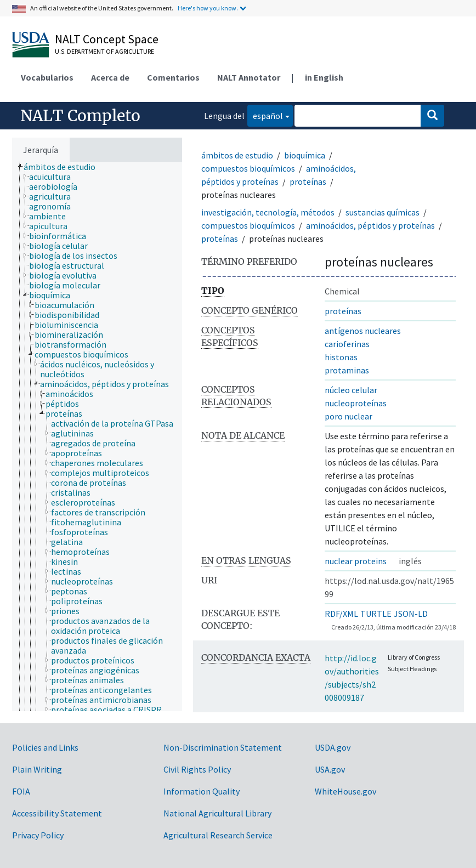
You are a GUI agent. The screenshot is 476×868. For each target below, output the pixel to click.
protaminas (347, 370)
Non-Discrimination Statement (223, 747)
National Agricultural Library (217, 813)
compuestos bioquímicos (248, 168)
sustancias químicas (382, 212)
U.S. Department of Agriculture (104, 51)
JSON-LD (411, 614)
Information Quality (202, 791)
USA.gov (330, 769)
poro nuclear (348, 416)
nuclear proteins (356, 561)
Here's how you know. (208, 8)
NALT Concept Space (107, 39)
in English (324, 77)
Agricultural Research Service (218, 835)
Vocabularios (47, 77)
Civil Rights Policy (197, 769)
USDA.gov (333, 747)
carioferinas (347, 344)
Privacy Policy (38, 835)
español (265, 115)
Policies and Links (45, 747)
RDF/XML (341, 614)
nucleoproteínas (356, 403)
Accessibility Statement (57, 813)
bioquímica (305, 155)
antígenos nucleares (363, 331)
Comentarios (173, 77)
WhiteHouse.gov (345, 791)
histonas (341, 357)
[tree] (97, 436)
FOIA (21, 791)
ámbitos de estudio (237, 155)
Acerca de (110, 77)
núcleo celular (351, 390)
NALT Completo (80, 116)
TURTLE (376, 614)
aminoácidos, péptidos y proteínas (370, 225)
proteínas (308, 181)
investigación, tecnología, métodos (268, 212)
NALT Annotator (249, 77)
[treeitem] (64, 167)
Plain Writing (37, 769)
